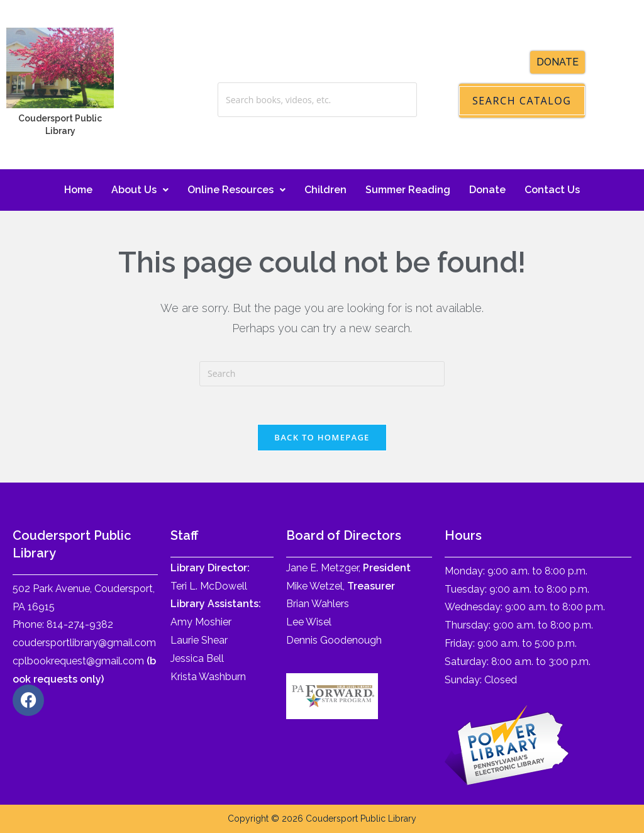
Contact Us (552, 190)
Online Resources (236, 190)
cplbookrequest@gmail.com (78, 661)
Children (325, 190)
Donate (487, 190)
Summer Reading (408, 190)
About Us (140, 190)
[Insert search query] (322, 374)
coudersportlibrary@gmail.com (84, 643)
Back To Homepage (322, 437)
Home (78, 190)
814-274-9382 (80, 624)
